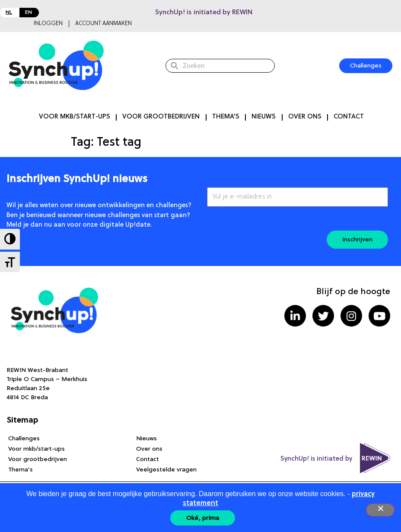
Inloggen (48, 24)
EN (29, 13)
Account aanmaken (103, 24)
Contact (349, 117)
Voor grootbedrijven (161, 117)
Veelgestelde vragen (166, 470)
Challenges (24, 439)
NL (9, 13)
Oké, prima (203, 518)
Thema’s (226, 117)
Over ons (305, 117)
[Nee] (380, 510)
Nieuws (264, 117)
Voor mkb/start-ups (75, 117)
